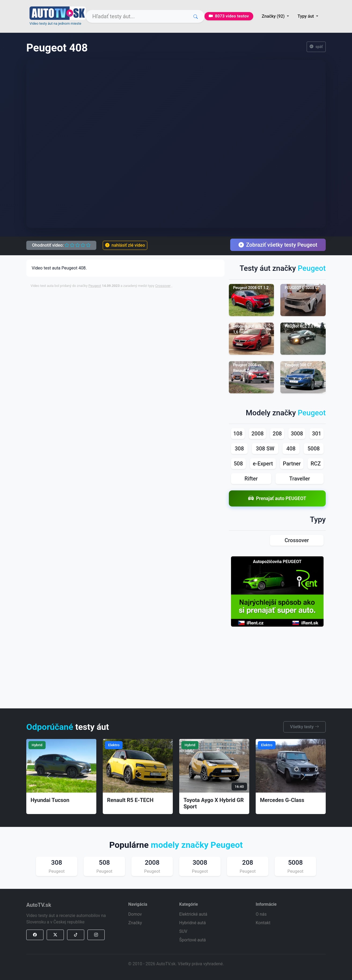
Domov (135, 914)
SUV (183, 931)
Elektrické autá (193, 914)
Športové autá (192, 940)
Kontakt (263, 923)
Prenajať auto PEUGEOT (277, 498)
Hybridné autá (192, 923)
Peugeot (95, 286)
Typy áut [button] (306, 16)
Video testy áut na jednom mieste (55, 23)
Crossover (163, 286)
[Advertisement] (161, 305)
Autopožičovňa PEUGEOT (277, 562)
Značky (135, 923)
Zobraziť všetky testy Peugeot (278, 245)
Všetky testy (305, 727)
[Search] (145, 16)
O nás (261, 914)
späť (316, 47)
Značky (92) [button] (274, 16)
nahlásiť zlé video (125, 245)
